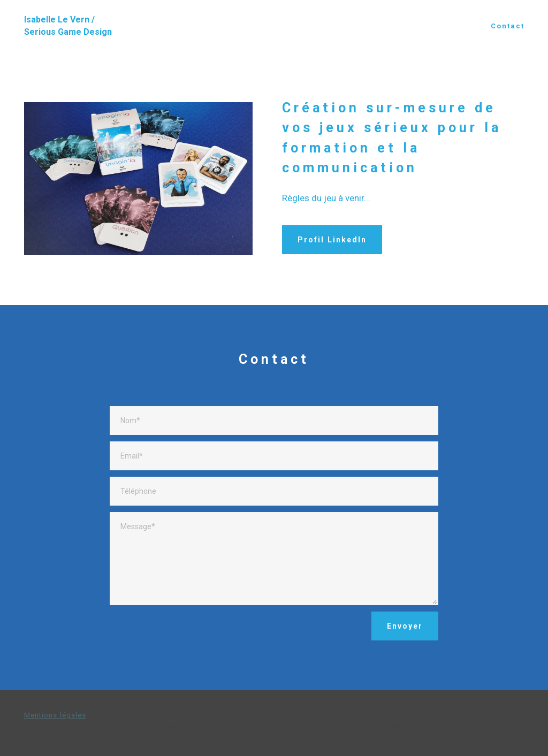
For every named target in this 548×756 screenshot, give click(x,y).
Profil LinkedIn (332, 240)
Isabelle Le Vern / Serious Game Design (68, 26)
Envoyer (405, 626)
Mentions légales (55, 715)
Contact (508, 26)
